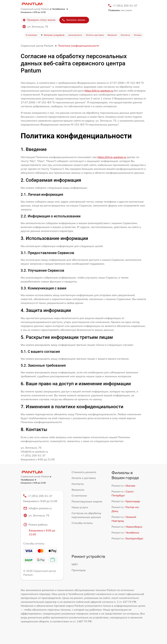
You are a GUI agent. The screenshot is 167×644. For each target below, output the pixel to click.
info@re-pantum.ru (38, 508)
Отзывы (138, 35)
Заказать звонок (74, 20)
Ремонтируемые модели (87, 501)
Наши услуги (80, 507)
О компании (31, 35)
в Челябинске (59, 9)
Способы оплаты (82, 523)
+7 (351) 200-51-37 (125, 6)
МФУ (75, 564)
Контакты (125, 35)
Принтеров (79, 570)
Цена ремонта (75, 35)
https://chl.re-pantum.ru (99, 91)
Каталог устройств (54, 35)
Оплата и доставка (95, 35)
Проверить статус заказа (39, 20)
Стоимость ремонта (84, 472)
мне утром (120, 10)
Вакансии (112, 35)
